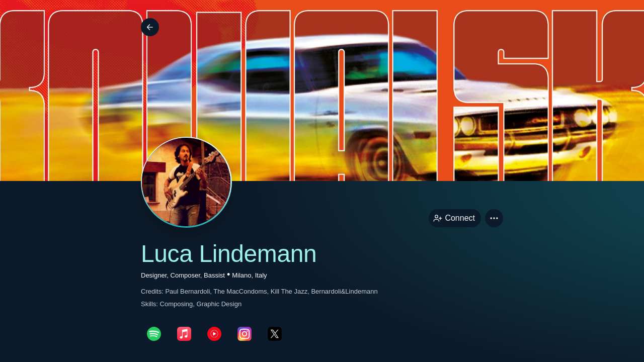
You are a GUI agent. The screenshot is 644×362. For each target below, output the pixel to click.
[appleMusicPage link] (184, 334)
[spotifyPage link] (154, 334)
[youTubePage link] (214, 334)
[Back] (150, 27)
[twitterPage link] (275, 334)
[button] (494, 218)
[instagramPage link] (245, 334)
